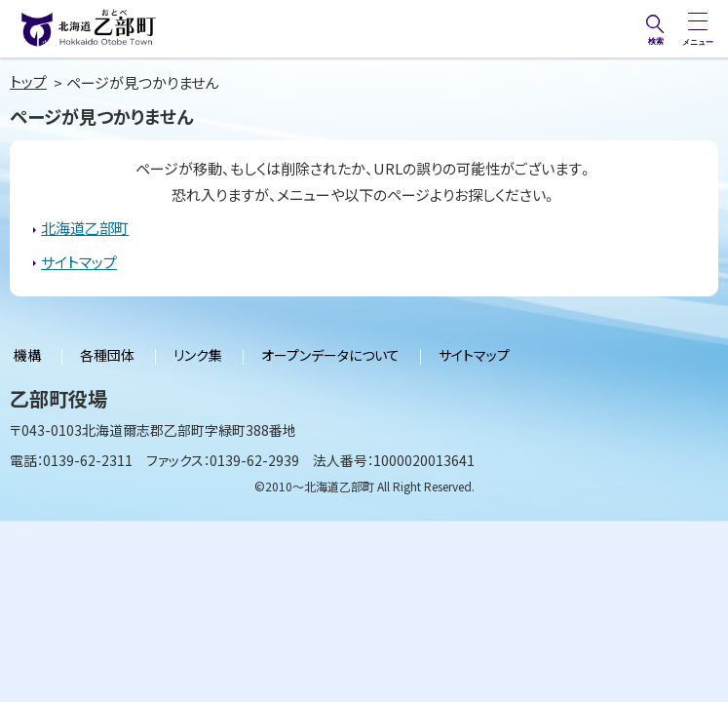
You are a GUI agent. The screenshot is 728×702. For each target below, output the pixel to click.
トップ (28, 81)
